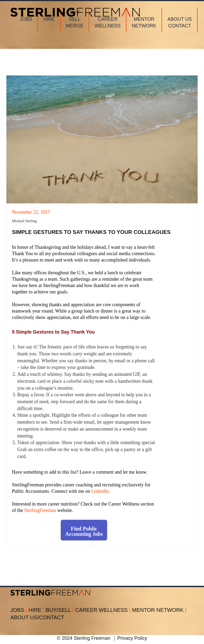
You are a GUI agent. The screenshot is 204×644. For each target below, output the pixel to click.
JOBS (20, 610)
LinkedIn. (100, 491)
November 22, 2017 (31, 212)
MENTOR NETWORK (159, 610)
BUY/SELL (60, 610)
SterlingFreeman (40, 510)
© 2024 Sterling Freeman (84, 638)
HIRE (37, 610)
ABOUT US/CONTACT (37, 617)
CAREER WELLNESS (104, 610)
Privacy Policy (132, 638)
